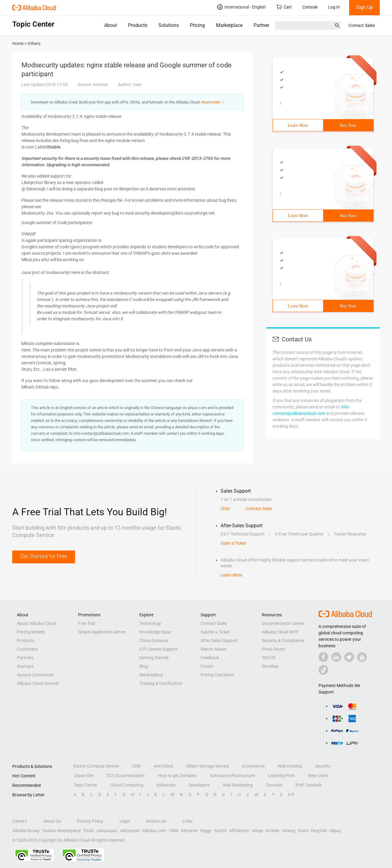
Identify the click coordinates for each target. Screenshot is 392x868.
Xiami (303, 831)
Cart (284, 7)
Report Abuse (213, 649)
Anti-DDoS (163, 766)
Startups (25, 666)
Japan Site (84, 776)
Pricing (197, 25)
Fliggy (206, 831)
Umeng (288, 831)
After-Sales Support (219, 641)
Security (323, 766)
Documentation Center (283, 623)
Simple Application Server (102, 632)
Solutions (169, 25)
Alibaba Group (26, 831)
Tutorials (274, 785)
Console (310, 7)
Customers (27, 649)
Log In (334, 7)
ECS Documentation (126, 776)
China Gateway (154, 641)
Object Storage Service (207, 766)
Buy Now (348, 125)
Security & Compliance (283, 641)
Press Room (273, 649)
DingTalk (319, 831)
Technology (150, 623)
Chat (225, 509)
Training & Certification (161, 683)
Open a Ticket (233, 543)
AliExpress (130, 831)
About (111, 25)
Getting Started (154, 658)
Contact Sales (362, 25)
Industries (166, 785)
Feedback (210, 658)
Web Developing (238, 785)
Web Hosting (290, 766)
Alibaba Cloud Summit (38, 683)
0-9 (291, 795)
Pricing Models (31, 632)
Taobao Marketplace (61, 831)
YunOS (220, 831)
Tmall (88, 831)
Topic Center (85, 785)
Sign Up (365, 7)
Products (138, 25)
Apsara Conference (35, 675)
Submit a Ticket (215, 632)
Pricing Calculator (217, 675)
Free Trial (87, 623)
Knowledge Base (155, 632)
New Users (318, 776)
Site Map (270, 666)
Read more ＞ (213, 102)
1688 (173, 831)
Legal (125, 821)
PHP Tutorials (309, 785)
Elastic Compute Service (96, 766)
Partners (263, 25)
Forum (207, 666)
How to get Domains (177, 776)
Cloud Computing (127, 785)
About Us (52, 821)
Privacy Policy (90, 821)
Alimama (189, 831)
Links (188, 821)
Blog (144, 666)
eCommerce (253, 766)
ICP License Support (158, 649)
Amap (257, 831)
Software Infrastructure (232, 776)
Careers (20, 821)
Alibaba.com (154, 831)
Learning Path (281, 776)
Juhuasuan (107, 831)
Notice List (156, 821)
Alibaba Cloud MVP (280, 632)
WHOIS (269, 658)
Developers (199, 785)
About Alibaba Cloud (36, 623)
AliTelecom (239, 831)
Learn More (298, 125)
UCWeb (272, 831)
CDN (136, 766)
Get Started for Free (44, 556)
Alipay (335, 831)
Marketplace (229, 25)
